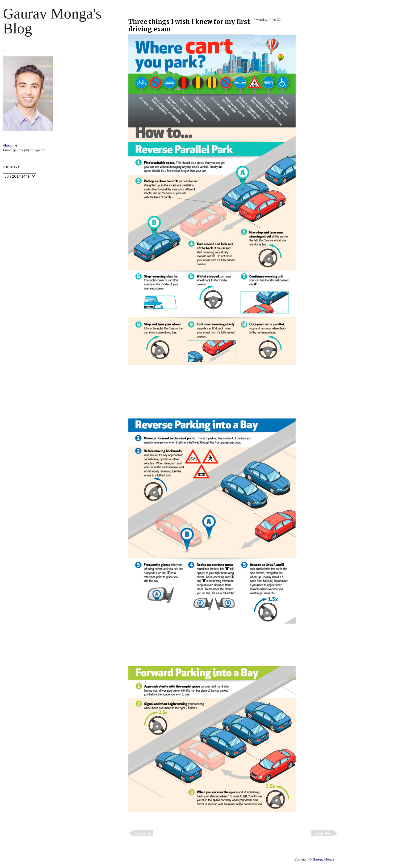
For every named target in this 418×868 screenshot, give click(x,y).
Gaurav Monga (324, 859)
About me (10, 145)
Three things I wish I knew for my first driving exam (189, 25)
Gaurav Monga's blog (52, 21)
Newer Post (323, 833)
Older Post (142, 833)
